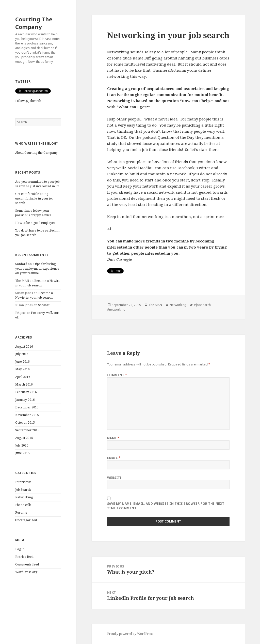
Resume (21, 512)
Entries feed (24, 557)
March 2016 (24, 384)
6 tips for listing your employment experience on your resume (37, 269)
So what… (45, 305)
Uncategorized (26, 520)
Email (114, 458)
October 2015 (25, 423)
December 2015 (27, 407)
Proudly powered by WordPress (130, 634)
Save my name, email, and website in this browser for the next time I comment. (166, 506)
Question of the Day (176, 137)
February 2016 (26, 392)
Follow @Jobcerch (28, 101)
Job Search (23, 490)
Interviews (23, 482)
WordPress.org (26, 572)
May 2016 (22, 369)
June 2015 (22, 453)
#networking (116, 309)
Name (113, 438)
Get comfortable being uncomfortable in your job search (34, 198)
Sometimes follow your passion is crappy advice (33, 213)
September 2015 (27, 430)
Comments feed (27, 564)
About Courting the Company (36, 153)
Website (115, 478)
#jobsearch (202, 305)
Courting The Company (34, 23)
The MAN (155, 305)
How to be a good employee (35, 223)
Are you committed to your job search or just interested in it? (37, 184)
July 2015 (22, 445)
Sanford (21, 264)
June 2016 (22, 362)
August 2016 (24, 347)
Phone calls (23, 505)
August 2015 (24, 438)
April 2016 (23, 377)
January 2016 (25, 400)
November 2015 (27, 415)
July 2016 (22, 354)
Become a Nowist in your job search (37, 283)
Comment (117, 375)
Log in (20, 549)
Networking (24, 497)
